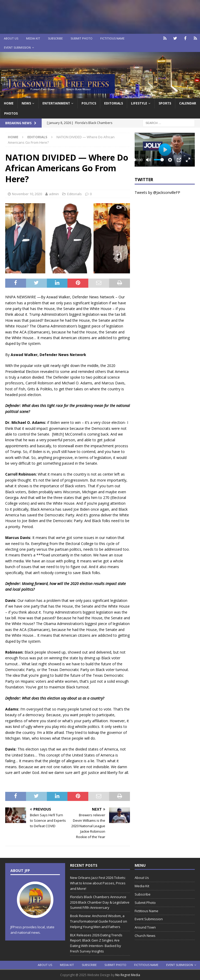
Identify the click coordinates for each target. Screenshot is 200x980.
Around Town (145, 927)
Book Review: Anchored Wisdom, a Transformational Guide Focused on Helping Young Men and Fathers (99, 921)
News (26, 103)
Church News (145, 936)
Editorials (74, 194)
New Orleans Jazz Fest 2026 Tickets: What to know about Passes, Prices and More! (98, 883)
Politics (89, 103)
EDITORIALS (114, 103)
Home (9, 103)
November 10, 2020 (27, 194)
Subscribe (55, 38)
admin (54, 194)
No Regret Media (128, 975)
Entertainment (56, 103)
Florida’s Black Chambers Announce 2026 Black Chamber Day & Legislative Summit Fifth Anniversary (100, 902)
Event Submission (17, 47)
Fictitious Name (112, 38)
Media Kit (33, 38)
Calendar (188, 103)
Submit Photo (82, 38)
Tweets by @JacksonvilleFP (157, 192)
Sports (165, 103)
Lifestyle (139, 103)
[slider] (159, 160)
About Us (11, 38)
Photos (11, 113)
